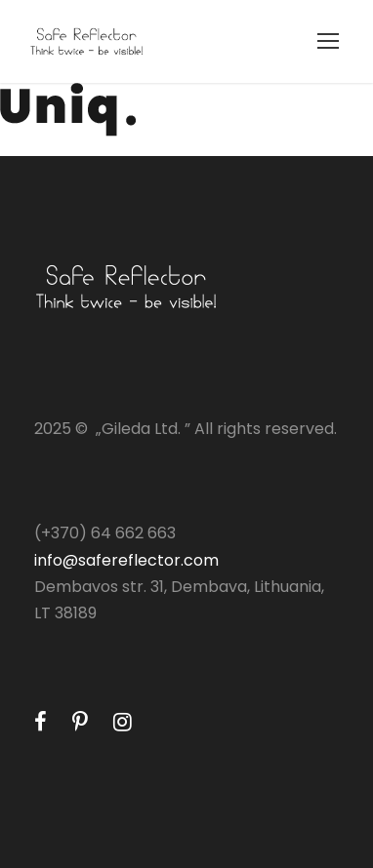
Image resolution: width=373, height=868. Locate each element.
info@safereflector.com (126, 560)
